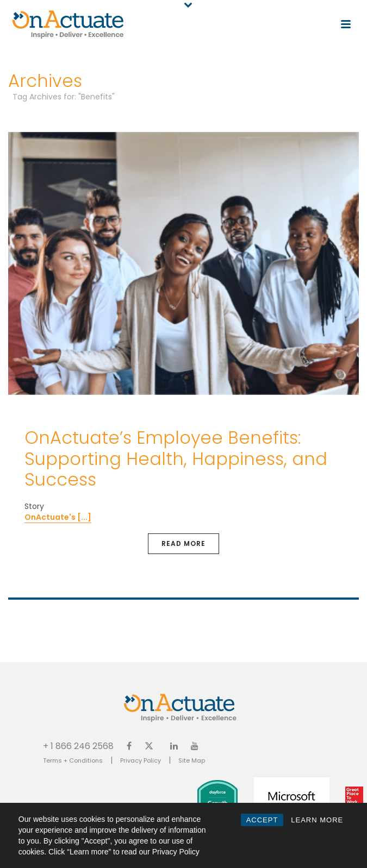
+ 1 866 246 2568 (78, 746)
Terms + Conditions (73, 760)
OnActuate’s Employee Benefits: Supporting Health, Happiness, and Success (176, 458)
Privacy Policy (141, 760)
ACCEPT (262, 820)
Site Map (192, 760)
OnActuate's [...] (58, 517)
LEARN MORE (317, 820)
